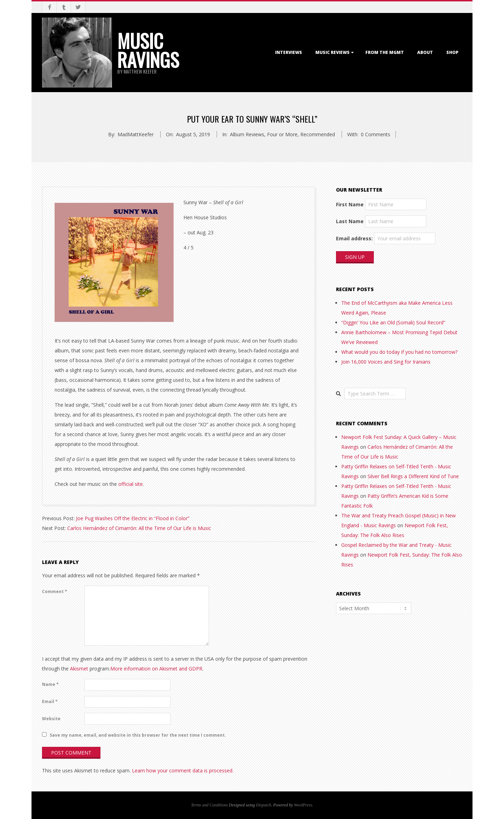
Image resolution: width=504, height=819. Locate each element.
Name (50, 684)
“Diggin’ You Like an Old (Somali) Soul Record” (393, 322)
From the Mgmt (385, 52)
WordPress (303, 805)
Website (51, 719)
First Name (350, 204)
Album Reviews (247, 134)
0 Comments (376, 134)
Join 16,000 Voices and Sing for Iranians (386, 362)
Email (50, 701)
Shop (452, 52)
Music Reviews (332, 52)
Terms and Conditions (209, 805)
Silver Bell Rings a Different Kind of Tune (413, 476)
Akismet (79, 669)
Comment (55, 591)
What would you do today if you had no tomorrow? (399, 352)
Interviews (289, 52)
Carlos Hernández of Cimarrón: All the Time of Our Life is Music (139, 528)
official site (131, 484)
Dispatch (263, 805)
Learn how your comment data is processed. (183, 770)
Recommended (318, 134)
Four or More (282, 134)
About (425, 52)
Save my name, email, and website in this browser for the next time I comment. (138, 735)
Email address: (354, 238)
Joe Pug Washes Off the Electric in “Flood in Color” (133, 518)
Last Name (350, 221)
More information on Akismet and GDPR (156, 669)
